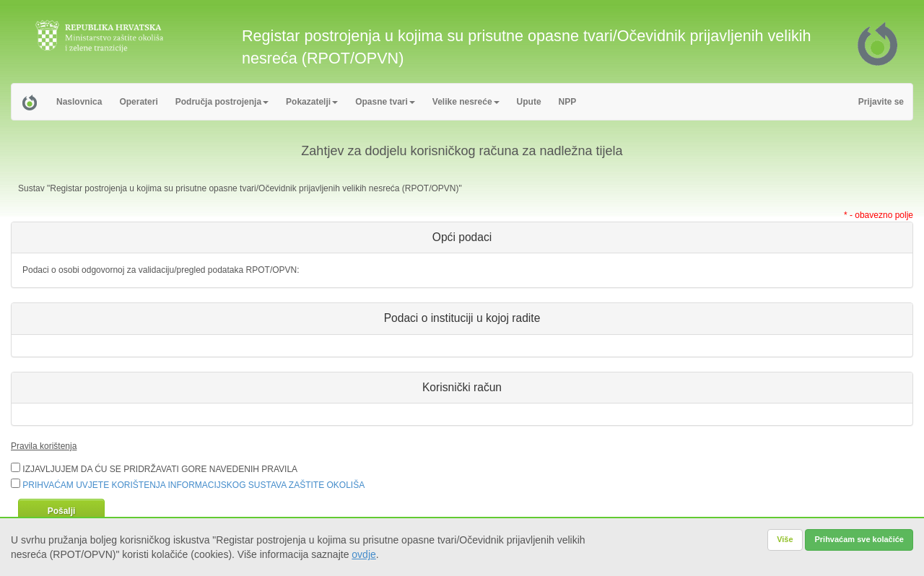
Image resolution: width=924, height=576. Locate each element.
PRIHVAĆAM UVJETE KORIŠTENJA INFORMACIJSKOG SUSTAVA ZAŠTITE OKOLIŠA (193, 485)
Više (785, 539)
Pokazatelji (312, 102)
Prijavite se (881, 102)
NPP (568, 102)
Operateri (138, 102)
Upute (529, 102)
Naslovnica (79, 102)
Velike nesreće (466, 102)
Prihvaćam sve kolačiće (859, 539)
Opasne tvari (385, 102)
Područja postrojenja (222, 102)
